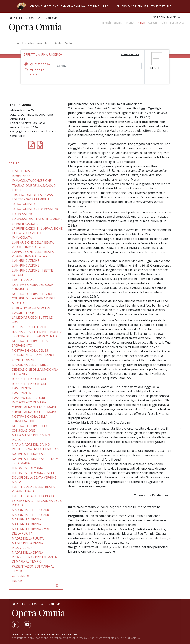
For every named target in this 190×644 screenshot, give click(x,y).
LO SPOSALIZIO (23, 214)
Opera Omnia (35, 26)
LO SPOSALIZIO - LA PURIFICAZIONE (37, 219)
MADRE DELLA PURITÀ (28, 538)
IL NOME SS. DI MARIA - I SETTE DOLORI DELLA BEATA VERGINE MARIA (34, 477)
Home (15, 43)
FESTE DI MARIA (23, 171)
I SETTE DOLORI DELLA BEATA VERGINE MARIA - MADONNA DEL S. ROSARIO (37, 501)
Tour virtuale (161, 6)
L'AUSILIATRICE (23, 313)
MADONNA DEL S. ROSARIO (31, 510)
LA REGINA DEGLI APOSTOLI (32, 308)
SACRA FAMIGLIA (24, 204)
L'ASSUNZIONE (23, 393)
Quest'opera (36, 64)
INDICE (17, 581)
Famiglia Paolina (73, 6)
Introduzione (21, 176)
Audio (58, 43)
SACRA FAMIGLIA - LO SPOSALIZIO (36, 209)
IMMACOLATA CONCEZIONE (32, 181)
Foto (48, 43)
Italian (141, 23)
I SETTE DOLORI (23, 280)
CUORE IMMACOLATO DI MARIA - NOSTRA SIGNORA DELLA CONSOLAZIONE (35, 417)
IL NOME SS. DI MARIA (27, 468)
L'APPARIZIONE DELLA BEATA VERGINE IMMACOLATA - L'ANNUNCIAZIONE (33, 256)
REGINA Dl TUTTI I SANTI (30, 327)
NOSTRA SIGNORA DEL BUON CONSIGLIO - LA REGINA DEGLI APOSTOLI (33, 298)
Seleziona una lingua (167, 17)
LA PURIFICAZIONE (25, 224)
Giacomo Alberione (44, 6)
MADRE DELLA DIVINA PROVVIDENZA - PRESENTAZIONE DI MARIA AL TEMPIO (36, 557)
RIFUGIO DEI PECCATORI (29, 379)
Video (69, 43)
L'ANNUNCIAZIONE (26, 265)
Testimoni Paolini (101, 6)
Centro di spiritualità (132, 6)
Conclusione (20, 576)
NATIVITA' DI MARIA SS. (28, 454)
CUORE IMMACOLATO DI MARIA (34, 407)
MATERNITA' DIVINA (26, 524)
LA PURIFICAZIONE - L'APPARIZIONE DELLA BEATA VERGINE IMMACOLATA (37, 233)
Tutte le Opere (32, 43)
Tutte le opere (34, 72)
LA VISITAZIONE (23, 360)
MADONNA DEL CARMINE (30, 365)
